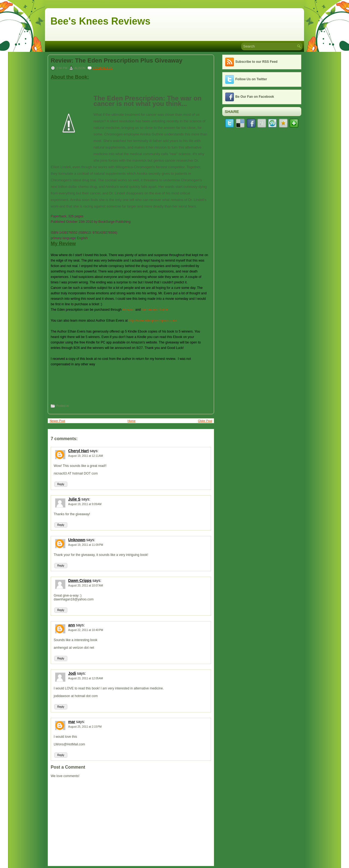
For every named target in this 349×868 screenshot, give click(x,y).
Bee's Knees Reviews (100, 21)
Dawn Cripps (80, 580)
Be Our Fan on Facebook (255, 97)
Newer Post (57, 421)
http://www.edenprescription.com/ (153, 321)
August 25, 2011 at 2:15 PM (85, 727)
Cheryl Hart (78, 451)
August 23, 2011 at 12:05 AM (86, 678)
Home (132, 421)
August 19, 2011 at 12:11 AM (86, 456)
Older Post (205, 421)
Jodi (72, 673)
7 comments (103, 68)
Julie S (74, 499)
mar (72, 722)
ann (72, 625)
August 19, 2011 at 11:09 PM (86, 545)
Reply (61, 484)
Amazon (128, 310)
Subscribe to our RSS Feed (256, 62)
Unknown (77, 540)
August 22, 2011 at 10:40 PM (86, 630)
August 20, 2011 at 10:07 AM (86, 586)
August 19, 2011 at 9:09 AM (85, 504)
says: (94, 451)
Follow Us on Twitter (251, 79)
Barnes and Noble (155, 310)
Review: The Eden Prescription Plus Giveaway (117, 61)
